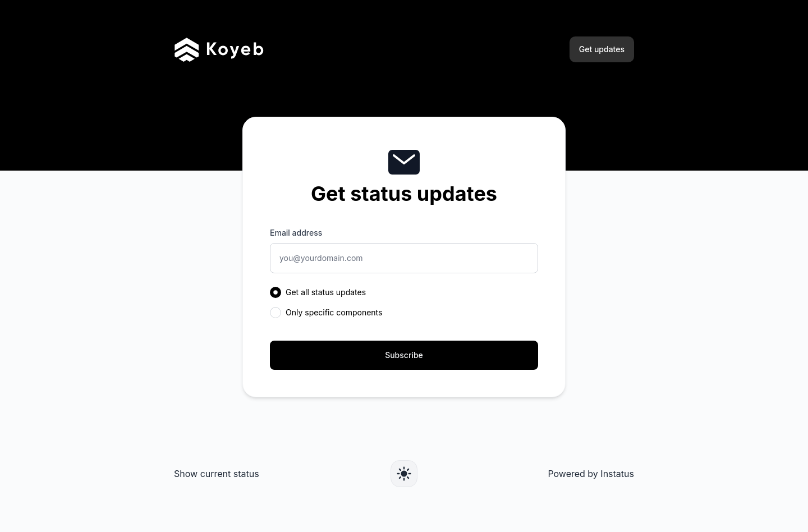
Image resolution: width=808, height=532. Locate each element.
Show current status (217, 474)
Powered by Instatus (591, 474)
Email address (296, 233)
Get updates (602, 49)
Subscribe (404, 355)
